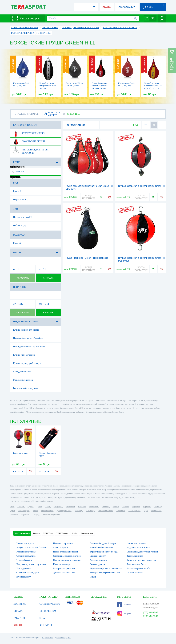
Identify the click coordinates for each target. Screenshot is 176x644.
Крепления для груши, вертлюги (31, 150)
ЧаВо (74, 533)
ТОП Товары (62, 533)
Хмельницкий (24, 511)
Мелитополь (156, 511)
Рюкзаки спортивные (26, 552)
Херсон (116, 507)
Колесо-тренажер (61, 564)
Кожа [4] (17, 243)
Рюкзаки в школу (98, 556)
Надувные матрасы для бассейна (32, 548)
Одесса (30, 507)
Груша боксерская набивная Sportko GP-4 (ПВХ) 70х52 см (153, 86)
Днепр (39, 507)
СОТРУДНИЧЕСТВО (50, 604)
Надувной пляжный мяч (138, 548)
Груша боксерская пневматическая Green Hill (142, 186)
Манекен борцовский (23, 380)
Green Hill (18, 172)
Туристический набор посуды (104, 552)
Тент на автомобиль (136, 564)
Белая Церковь (134, 511)
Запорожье (58, 507)
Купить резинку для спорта (26, 330)
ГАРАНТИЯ (19, 618)
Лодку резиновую (98, 560)
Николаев (82, 507)
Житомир (158, 507)
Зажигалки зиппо (135, 556)
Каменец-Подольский (52, 514)
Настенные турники (136, 543)
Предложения (87, 533)
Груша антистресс (21, 453)
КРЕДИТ (18, 625)
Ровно (35, 511)
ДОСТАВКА (20, 604)
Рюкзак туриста (97, 564)
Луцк (146, 511)
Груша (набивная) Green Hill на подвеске (87, 258)
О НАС (43, 618)
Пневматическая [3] (23, 217)
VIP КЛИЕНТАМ (48, 611)
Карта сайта (48, 638)
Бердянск (25, 514)
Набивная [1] (20, 226)
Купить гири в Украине (24, 355)
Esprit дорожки (24, 568)
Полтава (125, 507)
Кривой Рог (70, 507)
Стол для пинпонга (22, 372)
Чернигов (136, 507)
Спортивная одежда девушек (67, 556)
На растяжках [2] (21, 199)
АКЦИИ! (107, 7)
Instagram (124, 613)
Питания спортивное (63, 543)
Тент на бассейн (24, 560)
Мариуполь (94, 507)
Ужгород (36, 514)
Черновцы (79, 511)
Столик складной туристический (142, 552)
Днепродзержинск (64, 511)
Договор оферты (63, 638)
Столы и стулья (60, 548)
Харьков (21, 507)
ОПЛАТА (18, 611)
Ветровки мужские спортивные (31, 564)
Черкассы (147, 507)
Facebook (124, 605)
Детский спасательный (64, 573)
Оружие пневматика (26, 556)
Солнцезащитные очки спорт (67, 560)
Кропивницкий (47, 511)
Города (36, 533)
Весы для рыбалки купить (26, 388)
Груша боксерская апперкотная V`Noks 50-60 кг (48, 86)
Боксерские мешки (29, 133)
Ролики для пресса (25, 543)
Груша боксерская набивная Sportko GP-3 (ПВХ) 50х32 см (101, 86)
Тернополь (121, 511)
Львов (48, 507)
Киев (12, 507)
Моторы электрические (64, 568)
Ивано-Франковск (106, 511)
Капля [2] (18, 191)
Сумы (12, 511)
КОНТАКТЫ (46, 625)
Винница (106, 507)
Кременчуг (91, 511)
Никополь (14, 514)
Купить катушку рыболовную (27, 363)
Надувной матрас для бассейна (28, 338)
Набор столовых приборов (66, 552)
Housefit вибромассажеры (102, 548)
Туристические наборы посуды (141, 560)
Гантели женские (135, 573)
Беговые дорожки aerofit (138, 568)
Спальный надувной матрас (103, 543)
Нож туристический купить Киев (29, 347)
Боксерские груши (28, 141)
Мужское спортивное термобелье (106, 568)
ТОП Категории (22, 533)
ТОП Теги (48, 533)
